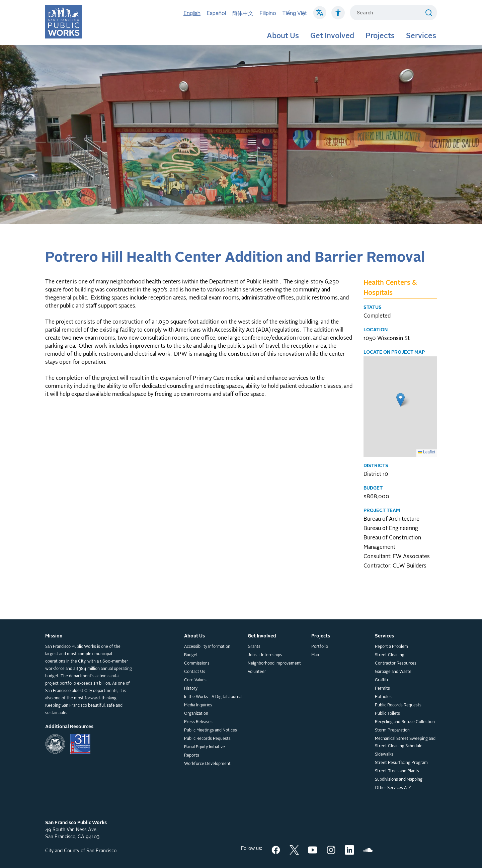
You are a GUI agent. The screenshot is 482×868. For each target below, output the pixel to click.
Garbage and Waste (393, 672)
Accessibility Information (207, 647)
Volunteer (257, 672)
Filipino (268, 13)
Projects (380, 36)
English (192, 13)
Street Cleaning (390, 655)
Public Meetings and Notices (211, 730)
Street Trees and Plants (397, 771)
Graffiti (381, 680)
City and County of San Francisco (81, 851)
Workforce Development (207, 764)
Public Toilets (387, 714)
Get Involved (332, 36)
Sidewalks (384, 755)
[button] (400, 400)
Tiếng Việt (294, 13)
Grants (254, 647)
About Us (283, 36)
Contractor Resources (396, 664)
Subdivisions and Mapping (399, 780)
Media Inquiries (198, 705)
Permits (382, 689)
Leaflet (427, 452)
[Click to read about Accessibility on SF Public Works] (338, 16)
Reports (192, 756)
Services (421, 36)
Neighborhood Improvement (274, 664)
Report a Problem (391, 647)
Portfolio (320, 647)
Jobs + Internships (265, 655)
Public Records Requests (207, 739)
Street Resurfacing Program (401, 763)
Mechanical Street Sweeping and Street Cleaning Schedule (405, 743)
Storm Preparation (392, 730)
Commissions (197, 664)
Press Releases (198, 722)
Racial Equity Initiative (205, 747)
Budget (191, 655)
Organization (196, 714)
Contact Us (195, 672)
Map (315, 655)
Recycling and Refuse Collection (405, 722)
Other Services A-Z (393, 788)
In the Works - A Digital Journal (213, 697)
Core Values (195, 680)
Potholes (383, 697)
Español (216, 13)
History (191, 689)
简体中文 (243, 13)
